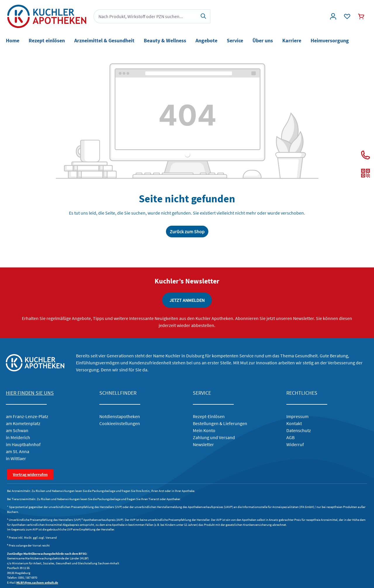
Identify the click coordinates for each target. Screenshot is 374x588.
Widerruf (295, 444)
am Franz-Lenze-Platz (27, 416)
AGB (290, 437)
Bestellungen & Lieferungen (220, 423)
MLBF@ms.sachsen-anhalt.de (37, 582)
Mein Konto (204, 430)
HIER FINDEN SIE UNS (30, 393)
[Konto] (333, 16)
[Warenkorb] (361, 16)
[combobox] (145, 16)
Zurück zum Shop (187, 232)
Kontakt (294, 423)
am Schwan (17, 430)
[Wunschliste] (347, 16)
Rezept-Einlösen (209, 416)
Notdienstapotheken (120, 416)
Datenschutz (299, 430)
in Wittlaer (16, 458)
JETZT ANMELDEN (187, 300)
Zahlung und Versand (214, 437)
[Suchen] (204, 16)
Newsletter (203, 444)
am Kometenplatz (23, 423)
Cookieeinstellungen (120, 423)
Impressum (297, 416)
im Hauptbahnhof (23, 444)
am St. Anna (18, 451)
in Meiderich (18, 437)
